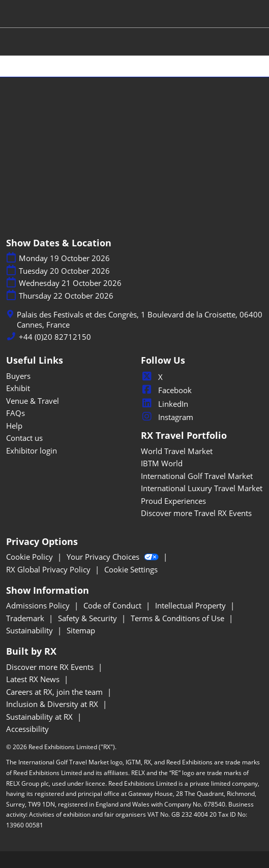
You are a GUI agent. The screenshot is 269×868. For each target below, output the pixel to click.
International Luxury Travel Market (202, 488)
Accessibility (27, 729)
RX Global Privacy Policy (49, 569)
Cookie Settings (131, 569)
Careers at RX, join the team (55, 692)
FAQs (16, 413)
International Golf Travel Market (197, 476)
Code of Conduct (113, 605)
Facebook (166, 390)
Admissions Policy (39, 605)
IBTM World (162, 463)
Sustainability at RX (40, 717)
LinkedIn (165, 404)
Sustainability (31, 630)
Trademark (26, 618)
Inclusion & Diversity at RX (53, 704)
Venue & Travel (33, 401)
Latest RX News (34, 679)
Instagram (167, 417)
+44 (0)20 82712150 (55, 337)
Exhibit (18, 388)
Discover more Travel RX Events (196, 513)
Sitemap (81, 630)
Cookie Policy (31, 557)
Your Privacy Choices (114, 557)
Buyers (18, 376)
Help (14, 426)
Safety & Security (88, 618)
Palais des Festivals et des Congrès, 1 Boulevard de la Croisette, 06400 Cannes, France (140, 320)
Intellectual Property (191, 605)
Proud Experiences (173, 501)
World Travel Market (177, 451)
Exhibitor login (32, 451)
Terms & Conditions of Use (178, 618)
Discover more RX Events (51, 667)
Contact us (24, 438)
